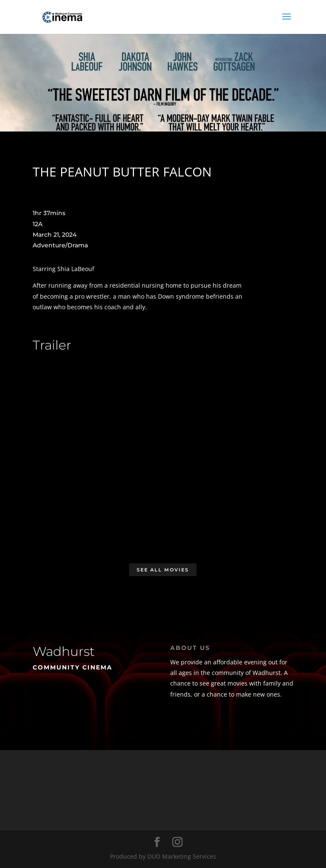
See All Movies (163, 570)
